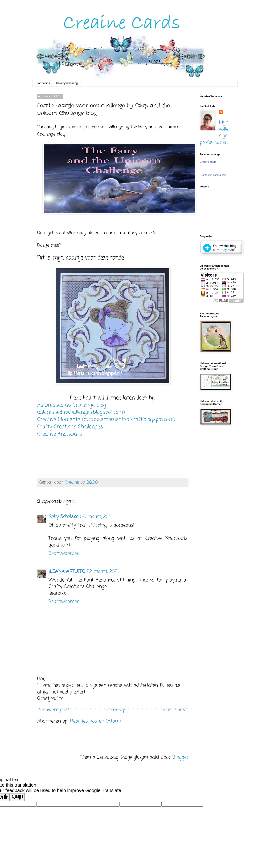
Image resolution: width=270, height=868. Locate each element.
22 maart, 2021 (103, 572)
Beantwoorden (64, 553)
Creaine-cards (208, 162)
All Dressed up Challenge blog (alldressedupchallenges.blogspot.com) (81, 409)
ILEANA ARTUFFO (67, 572)
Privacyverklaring (67, 83)
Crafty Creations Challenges (70, 427)
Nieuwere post (54, 710)
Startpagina (43, 83)
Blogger (181, 757)
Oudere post (174, 710)
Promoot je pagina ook (213, 175)
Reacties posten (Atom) (96, 721)
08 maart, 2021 (96, 517)
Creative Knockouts (60, 434)
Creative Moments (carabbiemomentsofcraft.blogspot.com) (106, 420)
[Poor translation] (17, 797)
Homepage (115, 710)
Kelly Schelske (63, 517)
